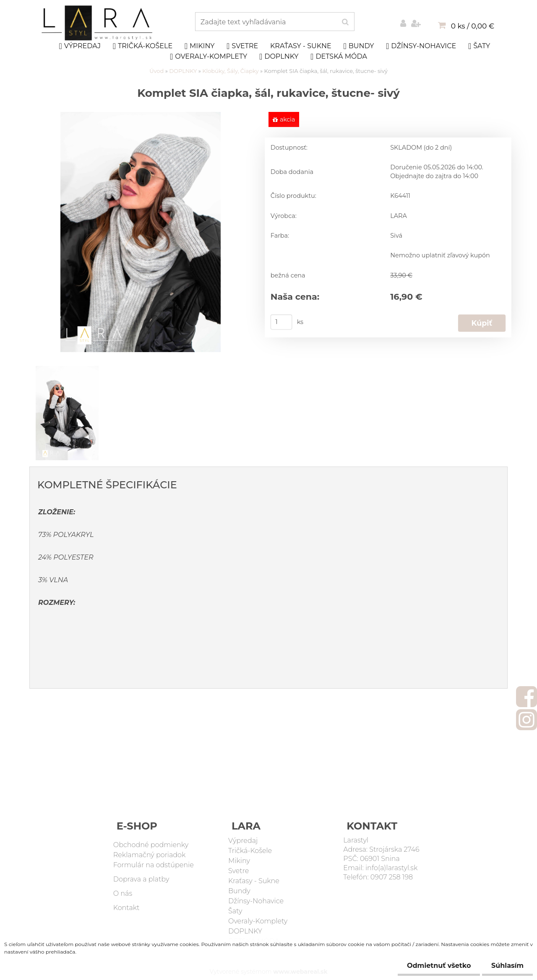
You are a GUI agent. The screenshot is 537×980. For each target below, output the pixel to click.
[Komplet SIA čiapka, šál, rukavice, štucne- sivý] (141, 116)
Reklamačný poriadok (150, 855)
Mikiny (200, 46)
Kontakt (126, 908)
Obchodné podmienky (151, 845)
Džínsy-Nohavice (421, 46)
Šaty (479, 46)
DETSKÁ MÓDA (339, 57)
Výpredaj (80, 46)
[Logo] (98, 23)
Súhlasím (506, 966)
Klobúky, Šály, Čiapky (231, 71)
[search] (345, 22)
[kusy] (282, 322)
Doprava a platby (141, 879)
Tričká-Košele (143, 46)
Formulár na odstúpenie (154, 865)
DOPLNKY (279, 57)
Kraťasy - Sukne (301, 46)
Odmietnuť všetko (435, 966)
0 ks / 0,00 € (473, 26)
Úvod (156, 71)
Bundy (358, 46)
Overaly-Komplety (209, 57)
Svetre (242, 46)
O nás (123, 893)
